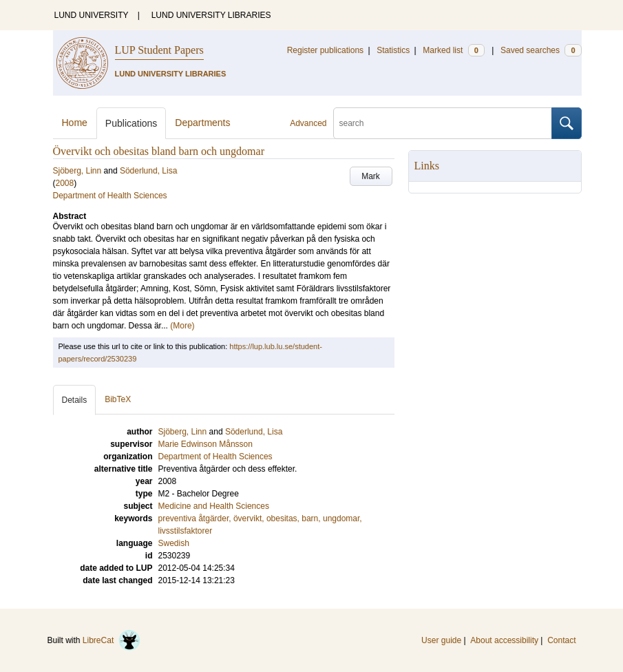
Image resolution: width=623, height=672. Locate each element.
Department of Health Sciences (110, 196)
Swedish (174, 543)
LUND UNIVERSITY (92, 15)
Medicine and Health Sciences (214, 506)
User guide (441, 640)
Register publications (325, 50)
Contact (561, 640)
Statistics (393, 50)
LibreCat (112, 640)
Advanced (308, 123)
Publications (131, 123)
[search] (443, 123)
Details (75, 400)
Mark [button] (371, 176)
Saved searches (541, 50)
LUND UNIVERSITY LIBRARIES (211, 15)
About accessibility (504, 640)
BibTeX (118, 399)
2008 (65, 183)
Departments (202, 123)
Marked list (453, 50)
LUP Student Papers (159, 50)
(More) (182, 326)
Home (75, 123)
